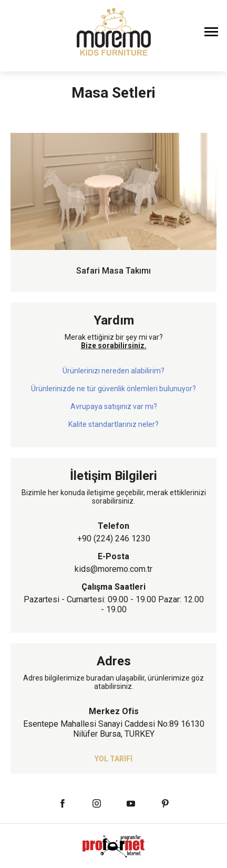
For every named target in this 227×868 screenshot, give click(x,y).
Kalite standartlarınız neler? (113, 424)
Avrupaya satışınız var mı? (114, 406)
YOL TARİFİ (113, 759)
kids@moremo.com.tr (113, 569)
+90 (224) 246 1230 (114, 538)
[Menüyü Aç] (211, 32)
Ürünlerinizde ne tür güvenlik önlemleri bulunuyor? (113, 389)
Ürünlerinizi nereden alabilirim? (113, 371)
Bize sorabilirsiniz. (114, 346)
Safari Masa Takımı (113, 271)
